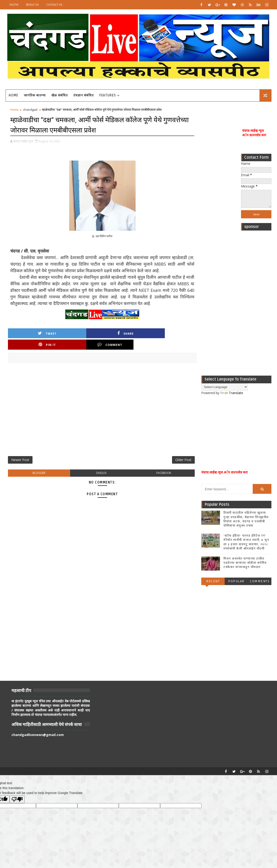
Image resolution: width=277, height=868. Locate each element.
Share (71, 347)
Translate (232, 394)
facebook (147, 477)
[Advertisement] (256, 304)
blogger (36, 477)
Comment (155, 347)
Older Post (163, 463)
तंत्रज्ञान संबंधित (84, 95)
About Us (32, 5)
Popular (236, 582)
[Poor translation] (17, 799)
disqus (91, 477)
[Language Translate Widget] (225, 388)
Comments (260, 582)
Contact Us (54, 5)
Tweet (29, 347)
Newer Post (20, 463)
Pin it (113, 347)
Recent (213, 582)
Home (14, 5)
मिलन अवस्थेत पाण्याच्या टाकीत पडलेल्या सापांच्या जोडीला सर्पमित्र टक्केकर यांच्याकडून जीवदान (245, 564)
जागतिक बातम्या (35, 95)
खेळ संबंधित (60, 95)
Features (108, 95)
